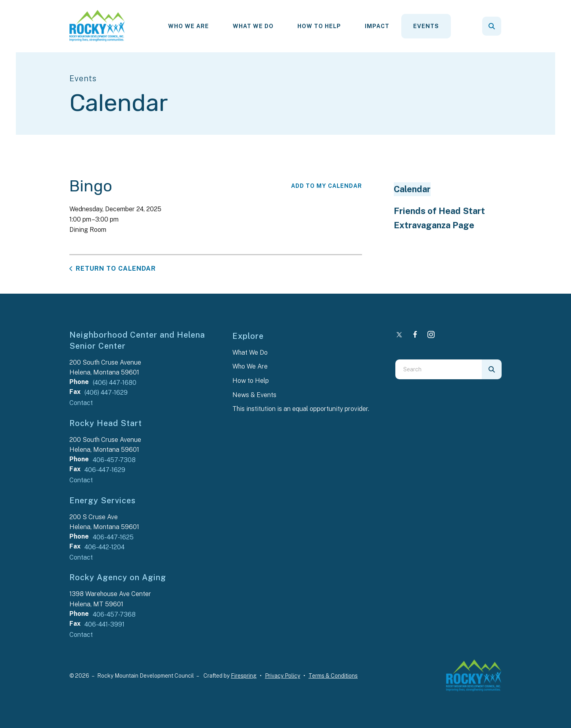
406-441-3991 (104, 624)
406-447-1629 (105, 470)
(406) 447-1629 (106, 393)
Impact (377, 26)
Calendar (412, 189)
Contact (81, 403)
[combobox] (439, 369)
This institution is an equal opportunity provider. (301, 409)
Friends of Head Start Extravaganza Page (439, 218)
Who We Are (189, 26)
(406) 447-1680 (115, 383)
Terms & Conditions (333, 676)
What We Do (253, 26)
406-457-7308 (114, 460)
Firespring (244, 676)
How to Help (251, 381)
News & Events (254, 395)
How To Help (319, 26)
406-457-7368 (114, 614)
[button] (492, 26)
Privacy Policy (283, 676)
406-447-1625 (113, 537)
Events (426, 26)
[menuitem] (189, 26)
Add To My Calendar (327, 186)
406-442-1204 (104, 547)
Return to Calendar (116, 268)
